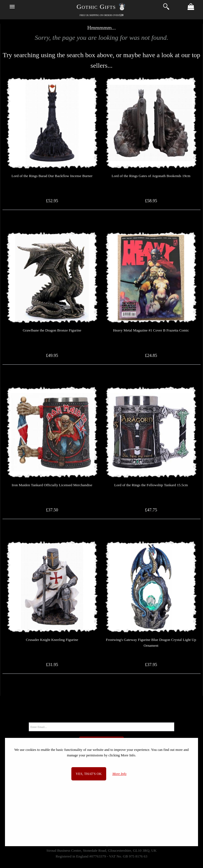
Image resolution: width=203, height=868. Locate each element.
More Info (119, 774)
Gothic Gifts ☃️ (101, 7)
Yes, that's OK (89, 774)
